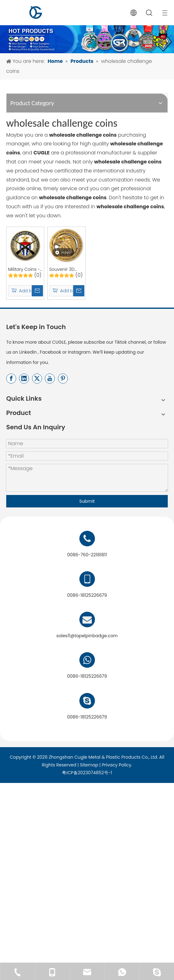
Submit (87, 529)
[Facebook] (11, 407)
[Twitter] (37, 407)
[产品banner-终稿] (87, 21)
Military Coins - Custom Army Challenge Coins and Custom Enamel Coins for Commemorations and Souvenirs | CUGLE (45, 296)
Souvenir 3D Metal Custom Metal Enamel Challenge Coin (125, 296)
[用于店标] (87, 853)
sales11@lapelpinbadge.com (87, 671)
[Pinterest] (63, 407)
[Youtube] (50, 407)
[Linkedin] (24, 407)
